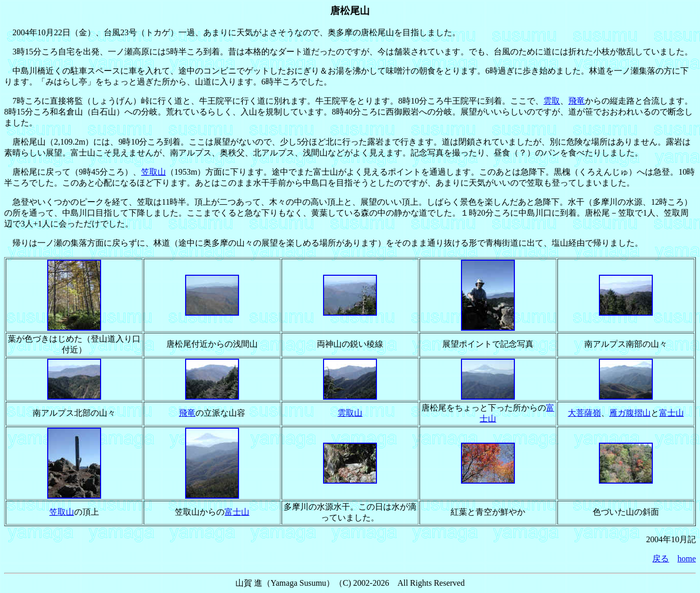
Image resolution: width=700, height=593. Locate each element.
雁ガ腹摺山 (630, 413)
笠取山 (153, 172)
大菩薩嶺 (584, 413)
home (687, 559)
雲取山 (350, 413)
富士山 (671, 413)
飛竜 (577, 101)
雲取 (552, 101)
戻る (661, 559)
